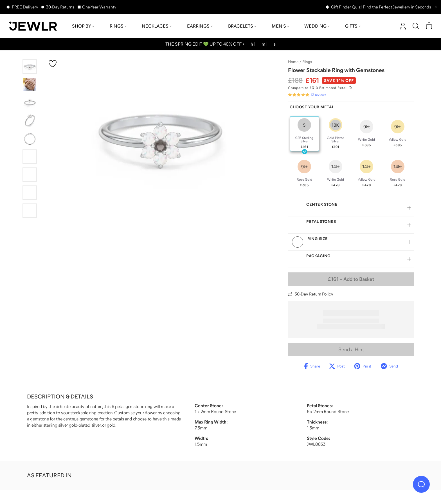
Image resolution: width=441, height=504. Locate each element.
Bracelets (242, 26)
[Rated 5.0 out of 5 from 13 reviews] (307, 95)
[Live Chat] (421, 484)
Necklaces (157, 26)
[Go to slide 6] (30, 157)
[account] (403, 26)
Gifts (353, 26)
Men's (280, 26)
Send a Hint (351, 350)
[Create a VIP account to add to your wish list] (53, 64)
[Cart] (429, 26)
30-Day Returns (60, 7)
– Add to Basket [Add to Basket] (351, 279)
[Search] (416, 26)
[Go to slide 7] (30, 175)
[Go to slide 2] (30, 85)
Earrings (200, 26)
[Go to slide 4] (30, 121)
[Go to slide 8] (30, 193)
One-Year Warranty (99, 7)
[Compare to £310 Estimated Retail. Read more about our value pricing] (320, 88)
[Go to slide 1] (30, 67)
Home (293, 62)
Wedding (317, 26)
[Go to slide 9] (30, 211)
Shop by (83, 26)
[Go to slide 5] (30, 139)
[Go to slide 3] (30, 103)
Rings (118, 26)
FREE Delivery (25, 7)
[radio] (304, 134)
